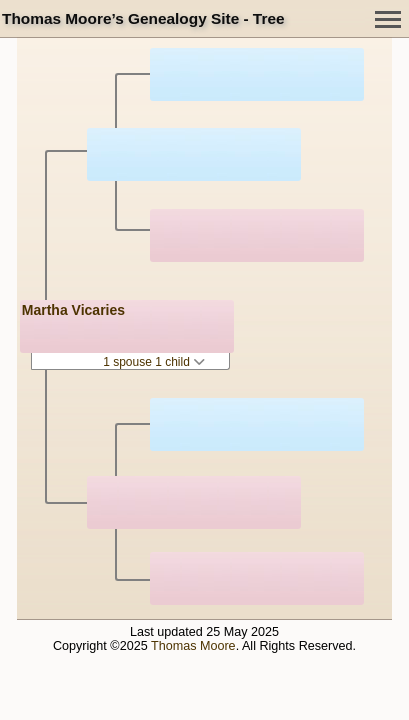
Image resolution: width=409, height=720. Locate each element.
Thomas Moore (193, 646)
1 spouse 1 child (154, 362)
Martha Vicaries (73, 310)
